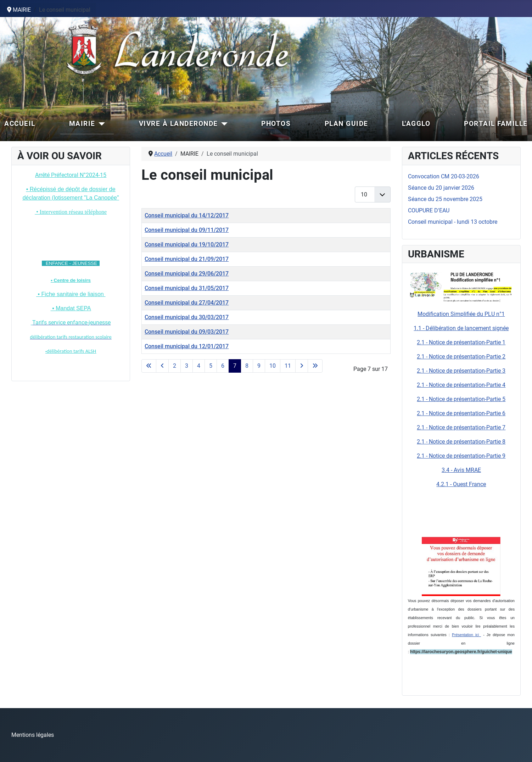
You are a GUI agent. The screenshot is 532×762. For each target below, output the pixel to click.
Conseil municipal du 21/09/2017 (187, 259)
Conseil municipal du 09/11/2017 (187, 230)
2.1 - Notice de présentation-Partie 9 (461, 456)
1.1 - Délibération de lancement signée (461, 328)
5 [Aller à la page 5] (211, 366)
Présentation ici (466, 635)
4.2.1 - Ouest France (461, 484)
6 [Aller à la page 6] (223, 366)
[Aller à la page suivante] (302, 366)
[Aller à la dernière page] (315, 366)
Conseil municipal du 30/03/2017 (187, 317)
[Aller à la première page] (149, 366)
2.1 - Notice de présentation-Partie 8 (461, 442)
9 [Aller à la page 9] (259, 366)
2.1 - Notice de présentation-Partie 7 (461, 427)
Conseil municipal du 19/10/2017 (187, 244)
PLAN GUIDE (346, 124)
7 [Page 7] (235, 366)
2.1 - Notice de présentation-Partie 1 (461, 342)
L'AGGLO (416, 124)
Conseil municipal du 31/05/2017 (187, 288)
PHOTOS (276, 124)
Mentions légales (33, 735)
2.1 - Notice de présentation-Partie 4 (461, 385)
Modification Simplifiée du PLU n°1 (461, 314)
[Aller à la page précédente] (162, 366)
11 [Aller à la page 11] (288, 366)
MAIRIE (82, 124)
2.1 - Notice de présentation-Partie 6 (461, 413)
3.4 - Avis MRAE (461, 470)
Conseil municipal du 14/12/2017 (187, 215)
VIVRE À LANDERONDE (178, 124)
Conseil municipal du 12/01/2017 (187, 346)
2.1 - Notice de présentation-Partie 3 (461, 371)
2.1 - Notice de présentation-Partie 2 (461, 357)
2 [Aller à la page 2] (175, 366)
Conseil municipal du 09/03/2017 (187, 332)
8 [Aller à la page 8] (247, 366)
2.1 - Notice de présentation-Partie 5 (461, 399)
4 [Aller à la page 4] (199, 366)
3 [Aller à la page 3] (187, 366)
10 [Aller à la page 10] (273, 366)
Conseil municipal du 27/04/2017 (187, 303)
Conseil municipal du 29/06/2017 (187, 274)
